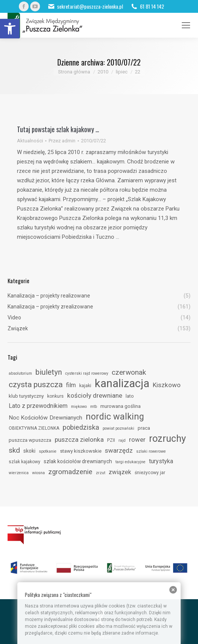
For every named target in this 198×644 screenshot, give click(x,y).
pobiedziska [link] (81, 427)
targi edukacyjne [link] (130, 462)
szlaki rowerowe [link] (151, 451)
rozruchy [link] (167, 438)
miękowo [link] (79, 407)
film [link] (71, 385)
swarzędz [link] (119, 450)
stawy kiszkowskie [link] (81, 451)
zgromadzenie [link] (70, 472)
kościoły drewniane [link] (95, 395)
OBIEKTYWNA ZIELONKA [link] (34, 428)
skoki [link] (29, 451)
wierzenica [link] (19, 473)
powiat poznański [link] (118, 428)
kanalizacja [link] (122, 383)
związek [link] (120, 472)
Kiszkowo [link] (167, 385)
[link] (10, 29)
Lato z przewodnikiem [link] (38, 406)
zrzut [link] (101, 473)
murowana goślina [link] (120, 406)
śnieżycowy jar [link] (150, 473)
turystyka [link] (161, 461)
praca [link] (144, 428)
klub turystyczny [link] (26, 396)
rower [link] (137, 440)
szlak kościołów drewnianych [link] (78, 461)
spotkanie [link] (48, 451)
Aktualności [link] (30, 141)
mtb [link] (94, 407)
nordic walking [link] (115, 417)
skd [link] (14, 450)
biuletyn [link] (49, 372)
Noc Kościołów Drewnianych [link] (45, 418)
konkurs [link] (55, 396)
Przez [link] (62, 141)
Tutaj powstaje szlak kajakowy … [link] (58, 129)
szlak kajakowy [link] (25, 462)
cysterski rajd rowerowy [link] (87, 373)
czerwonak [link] (129, 372)
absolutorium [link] (20, 373)
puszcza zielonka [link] (79, 440)
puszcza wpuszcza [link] (30, 440)
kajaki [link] (85, 386)
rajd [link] (122, 440)
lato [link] (130, 396)
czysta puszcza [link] (36, 385)
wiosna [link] (38, 473)
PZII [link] (111, 440)
